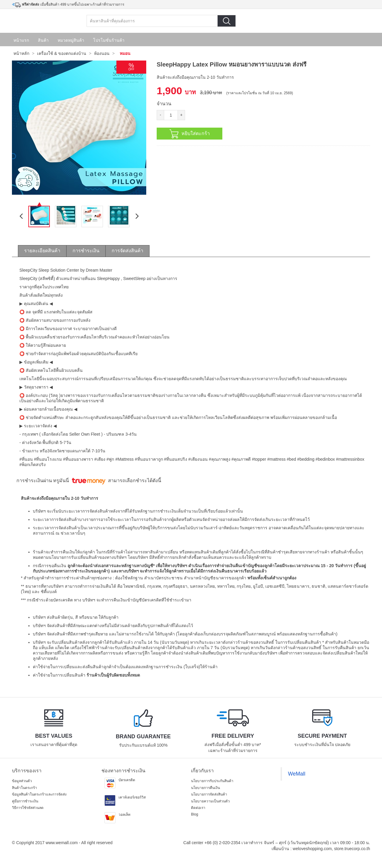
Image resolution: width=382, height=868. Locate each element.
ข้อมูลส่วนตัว (22, 781)
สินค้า (43, 40)
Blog (195, 814)
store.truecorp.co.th (352, 849)
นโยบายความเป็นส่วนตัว (210, 801)
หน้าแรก (21, 40)
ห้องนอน (102, 53)
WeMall (297, 774)
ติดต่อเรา (198, 808)
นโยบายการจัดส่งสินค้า (209, 794)
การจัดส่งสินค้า (127, 251)
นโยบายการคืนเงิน (205, 788)
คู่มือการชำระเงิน (25, 801)
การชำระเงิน (86, 251)
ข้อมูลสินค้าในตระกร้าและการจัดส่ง (39, 794)
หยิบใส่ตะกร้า (190, 134)
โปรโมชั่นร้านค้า (109, 40)
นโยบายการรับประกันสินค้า (212, 781)
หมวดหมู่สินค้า (71, 40)
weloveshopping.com (312, 849)
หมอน (125, 53)
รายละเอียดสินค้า (42, 251)
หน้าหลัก (21, 53)
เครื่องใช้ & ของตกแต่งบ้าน (62, 53)
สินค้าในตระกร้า (24, 788)
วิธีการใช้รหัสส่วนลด (28, 808)
